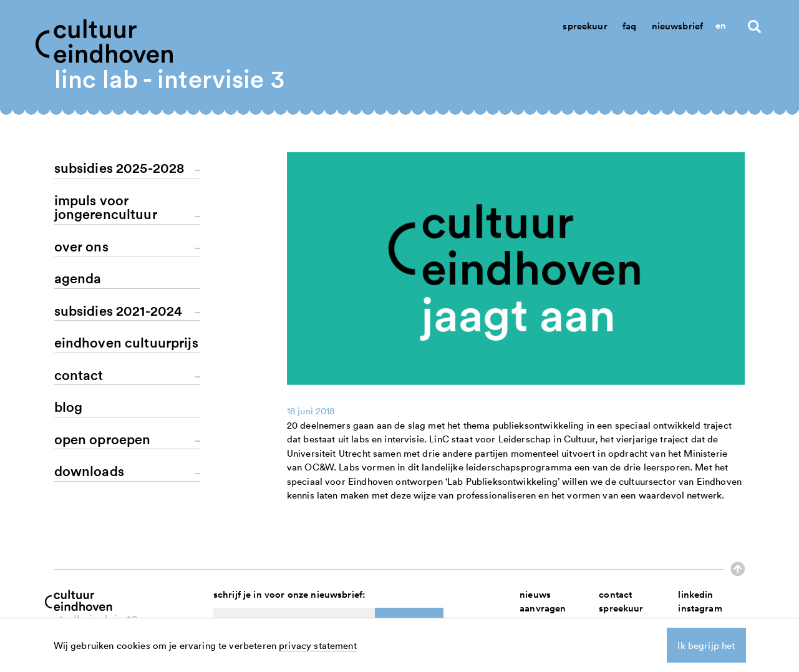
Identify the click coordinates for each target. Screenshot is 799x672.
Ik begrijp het (706, 645)
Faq (629, 26)
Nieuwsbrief (678, 26)
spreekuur (621, 608)
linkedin (695, 594)
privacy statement (318, 645)
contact (615, 594)
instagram (700, 608)
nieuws (535, 594)
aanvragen (543, 608)
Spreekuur (585, 26)
